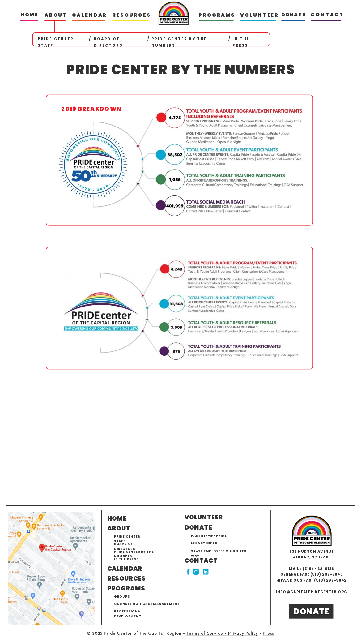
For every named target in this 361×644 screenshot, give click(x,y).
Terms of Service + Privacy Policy (222, 634)
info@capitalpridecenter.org (311, 592)
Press (268, 634)
